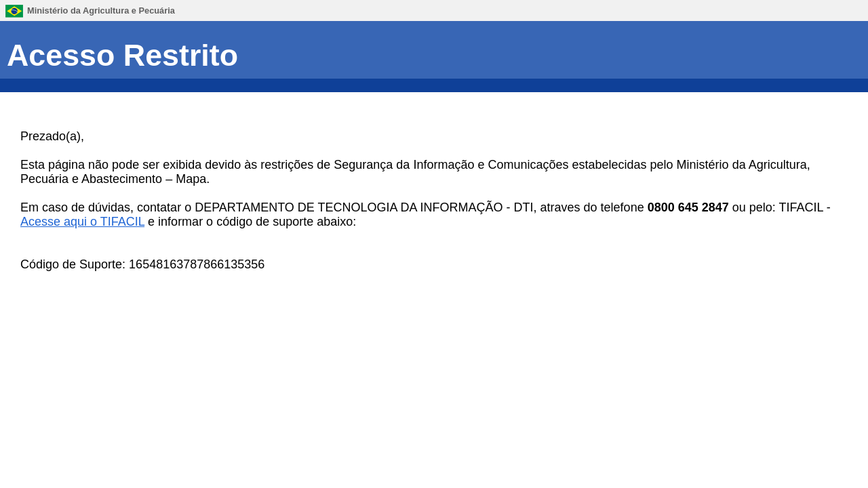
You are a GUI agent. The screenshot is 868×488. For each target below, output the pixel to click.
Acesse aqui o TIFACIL (82, 222)
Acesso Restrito (122, 55)
